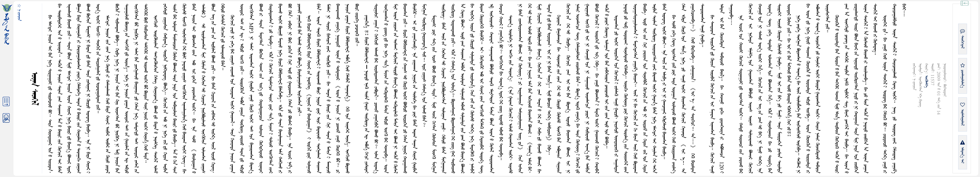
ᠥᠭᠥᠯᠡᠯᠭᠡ (926, 81)
